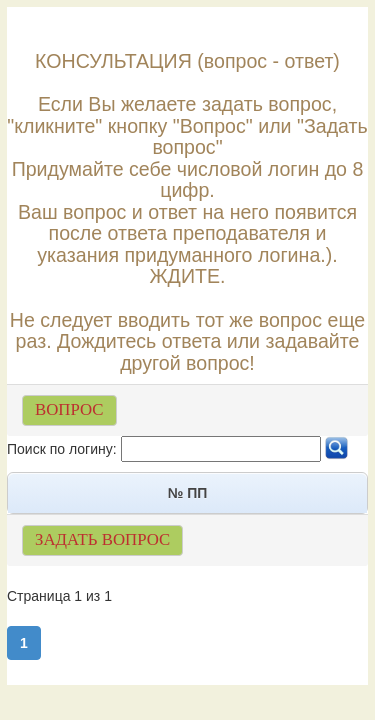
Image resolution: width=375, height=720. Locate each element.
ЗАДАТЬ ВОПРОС (102, 539)
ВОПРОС (69, 409)
